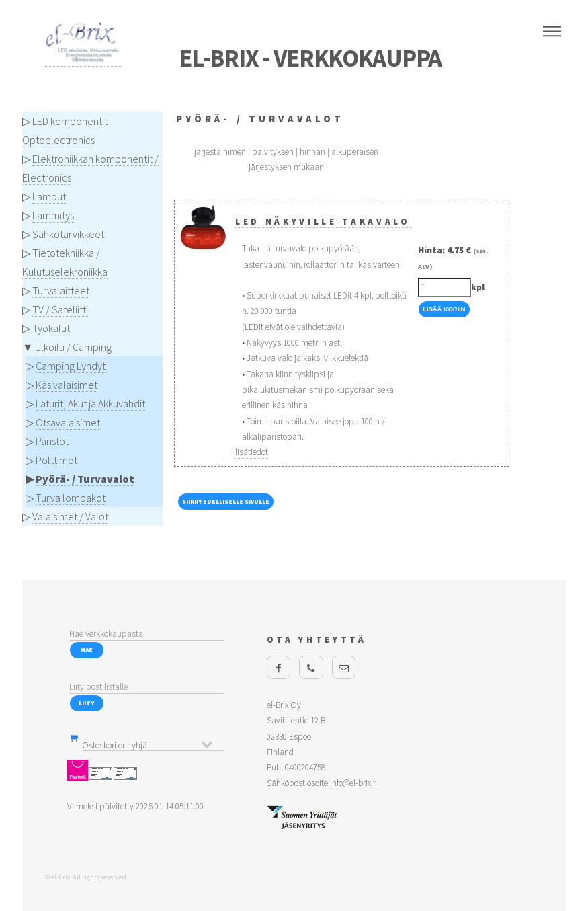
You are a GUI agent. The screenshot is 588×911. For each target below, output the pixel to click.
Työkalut (51, 328)
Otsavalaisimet (68, 422)
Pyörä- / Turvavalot (85, 479)
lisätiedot (252, 452)
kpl (478, 287)
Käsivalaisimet (67, 385)
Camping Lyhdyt (71, 366)
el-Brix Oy (284, 705)
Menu (552, 32)
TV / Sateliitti (60, 309)
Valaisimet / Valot (70, 516)
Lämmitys (53, 215)
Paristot (52, 441)
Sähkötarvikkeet (68, 234)
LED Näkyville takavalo (323, 222)
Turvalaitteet (61, 290)
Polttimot (56, 460)
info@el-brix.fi (353, 783)
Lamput (49, 196)
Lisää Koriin (444, 309)
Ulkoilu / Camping (73, 347)
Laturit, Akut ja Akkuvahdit (90, 403)
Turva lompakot (71, 498)
